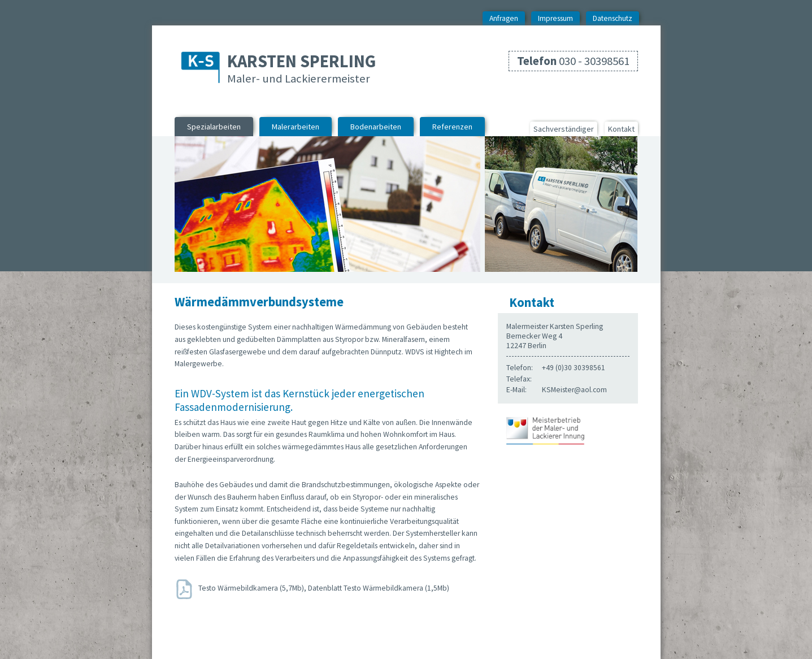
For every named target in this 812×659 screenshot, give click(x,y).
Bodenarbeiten (376, 127)
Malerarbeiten (296, 127)
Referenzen (452, 127)
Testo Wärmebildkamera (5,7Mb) (251, 589)
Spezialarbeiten (214, 127)
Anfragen (504, 18)
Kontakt (621, 129)
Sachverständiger (564, 129)
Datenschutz (613, 18)
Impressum (555, 18)
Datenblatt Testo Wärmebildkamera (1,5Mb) (379, 589)
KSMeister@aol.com (574, 390)
